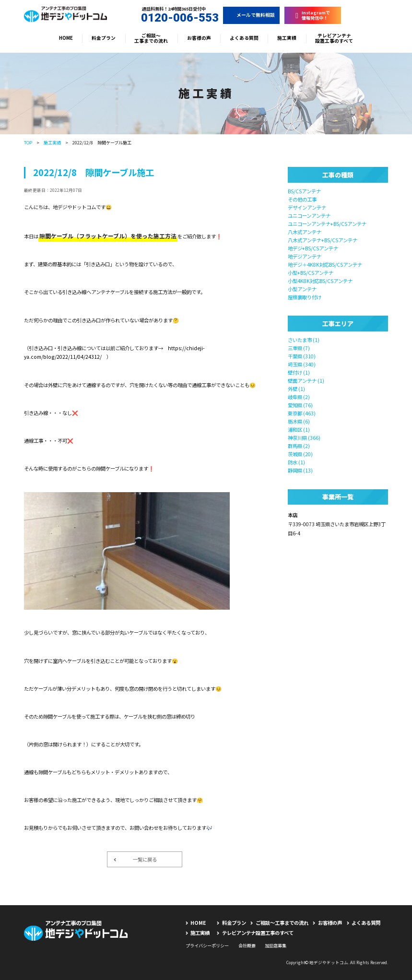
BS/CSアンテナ (304, 191)
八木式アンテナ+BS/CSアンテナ (323, 240)
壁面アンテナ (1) (306, 381)
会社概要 (247, 945)
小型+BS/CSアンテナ (311, 273)
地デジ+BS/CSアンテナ (313, 248)
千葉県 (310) (302, 356)
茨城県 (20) (300, 454)
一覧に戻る (135, 859)
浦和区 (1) (299, 430)
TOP (28, 142)
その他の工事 (302, 199)
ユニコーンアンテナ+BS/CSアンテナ (327, 224)
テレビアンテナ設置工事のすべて (334, 38)
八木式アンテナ (305, 232)
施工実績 (287, 38)
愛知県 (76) (300, 405)
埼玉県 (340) (302, 364)
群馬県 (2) (299, 446)
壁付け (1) (299, 372)
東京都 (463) (302, 413)
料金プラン (104, 38)
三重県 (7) (299, 348)
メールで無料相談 (251, 15)
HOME (66, 38)
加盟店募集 (276, 945)
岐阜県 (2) (299, 397)
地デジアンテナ (305, 256)
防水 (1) (296, 462)
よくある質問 (244, 38)
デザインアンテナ (307, 207)
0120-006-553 (174, 18)
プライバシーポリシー (207, 945)
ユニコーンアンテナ (309, 216)
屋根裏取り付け (305, 297)
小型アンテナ (302, 289)
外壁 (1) (296, 389)
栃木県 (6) (299, 421)
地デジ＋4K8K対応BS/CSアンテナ (325, 265)
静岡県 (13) (300, 470)
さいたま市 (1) (304, 340)
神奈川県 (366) (304, 438)
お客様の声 (199, 38)
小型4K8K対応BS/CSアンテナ (320, 281)
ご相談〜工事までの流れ (151, 38)
